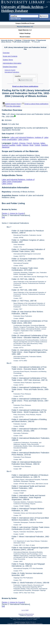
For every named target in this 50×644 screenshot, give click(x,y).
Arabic (19, 145)
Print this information (12, 106)
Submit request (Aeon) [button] (12, 104)
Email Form (30, 615)
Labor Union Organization (12, 182)
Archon (23, 622)
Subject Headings (25, 33)
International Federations (12, 72)
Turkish (37, 145)
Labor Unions (23, 139)
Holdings (19, 40)
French (29, 143)
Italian (43, 143)
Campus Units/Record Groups (25, 23)
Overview (6, 53)
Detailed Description (10, 67)
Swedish (44, 145)
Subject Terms (8, 60)
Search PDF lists (16, 19)
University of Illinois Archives (22, 7)
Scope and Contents (10, 56)
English (15, 143)
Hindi (31, 145)
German (36, 143)
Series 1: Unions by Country (13, 213)
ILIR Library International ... (22, 42)
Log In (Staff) (25, 610)
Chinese (22, 143)
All (3, 217)
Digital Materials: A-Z (25, 30)
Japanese (6, 147)
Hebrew (25, 145)
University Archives (7, 40)
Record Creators (25, 37)
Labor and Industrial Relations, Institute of (27, 137)
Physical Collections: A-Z (25, 27)
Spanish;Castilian (9, 145)
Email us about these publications (25, 86)
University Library (29, 40)
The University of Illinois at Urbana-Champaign (30, 624)
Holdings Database (15, 11)
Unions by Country (10, 70)
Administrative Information (12, 63)
